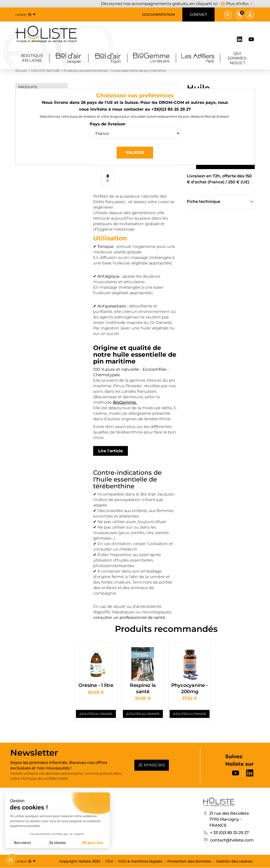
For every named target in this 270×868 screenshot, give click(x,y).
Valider (135, 156)
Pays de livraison (108, 128)
